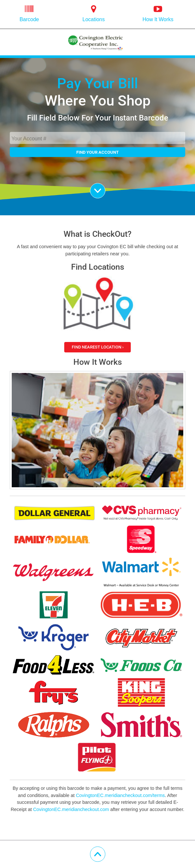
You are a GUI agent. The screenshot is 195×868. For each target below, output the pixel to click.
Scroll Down (105, 187)
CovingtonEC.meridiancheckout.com (71, 809)
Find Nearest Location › (98, 347)
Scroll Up (105, 851)
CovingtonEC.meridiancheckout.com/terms (120, 795)
